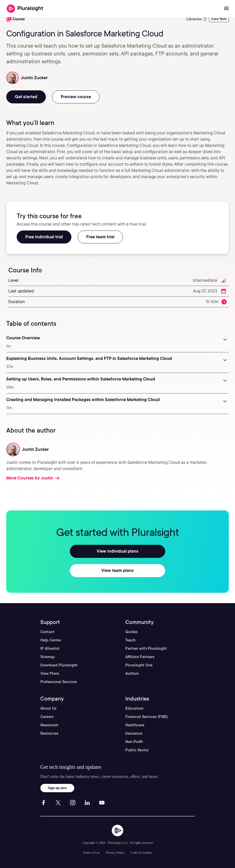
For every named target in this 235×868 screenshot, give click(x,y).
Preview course (76, 97)
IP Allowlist (50, 648)
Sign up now (57, 788)
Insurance (134, 733)
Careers (47, 717)
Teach (130, 640)
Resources (49, 733)
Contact (47, 632)
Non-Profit (134, 742)
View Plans (50, 673)
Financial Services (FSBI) (147, 717)
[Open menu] (226, 9)
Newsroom (49, 725)
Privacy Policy (115, 853)
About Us (48, 708)
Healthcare (135, 725)
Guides (132, 632)
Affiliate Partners (140, 657)
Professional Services (59, 682)
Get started (26, 97)
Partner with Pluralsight (146, 648)
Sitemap (48, 657)
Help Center (51, 640)
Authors (132, 673)
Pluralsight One (139, 665)
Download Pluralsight (59, 665)
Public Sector (137, 750)
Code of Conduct (141, 853)
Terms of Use (91, 853)
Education (134, 708)
